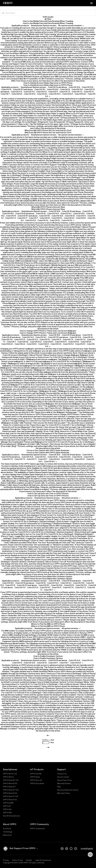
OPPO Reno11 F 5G (11, 796)
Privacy (6, 860)
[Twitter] (67, 849)
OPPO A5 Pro (9, 777)
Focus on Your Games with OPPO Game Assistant (48, 451)
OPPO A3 (7, 806)
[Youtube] (71, 849)
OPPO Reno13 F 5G (11, 780)
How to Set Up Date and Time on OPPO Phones (48, 494)
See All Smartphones (11, 816)
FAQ (59, 787)
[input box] (48, 13)
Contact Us (62, 774)
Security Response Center (68, 790)
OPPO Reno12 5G (10, 793)
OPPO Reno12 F (9, 787)
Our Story (7, 829)
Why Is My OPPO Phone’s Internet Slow (48, 207)
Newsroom (7, 835)
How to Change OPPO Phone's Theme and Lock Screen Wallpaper (48, 331)
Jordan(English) (87, 849)
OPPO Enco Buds (37, 784)
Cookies (29, 860)
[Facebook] (62, 849)
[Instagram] (76, 849)
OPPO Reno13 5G (10, 784)
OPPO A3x (7, 809)
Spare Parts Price (64, 780)
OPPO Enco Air (36, 780)
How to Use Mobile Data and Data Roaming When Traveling (48, 21)
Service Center (63, 777)
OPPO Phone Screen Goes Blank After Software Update (48, 577)
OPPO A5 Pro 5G (10, 774)
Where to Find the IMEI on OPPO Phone (48, 624)
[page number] (46, 743)
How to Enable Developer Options (48, 656)
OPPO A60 (7, 813)
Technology (8, 832)
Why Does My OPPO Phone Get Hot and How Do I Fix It (48, 131)
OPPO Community (37, 829)
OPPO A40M (8, 803)
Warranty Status (64, 784)
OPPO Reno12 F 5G (11, 790)
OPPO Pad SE (36, 774)
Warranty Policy (64, 793)
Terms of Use (17, 860)
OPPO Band (35, 777)
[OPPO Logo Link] (8, 3)
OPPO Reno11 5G (10, 800)
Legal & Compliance (43, 860)
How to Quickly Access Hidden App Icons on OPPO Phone (48, 83)
